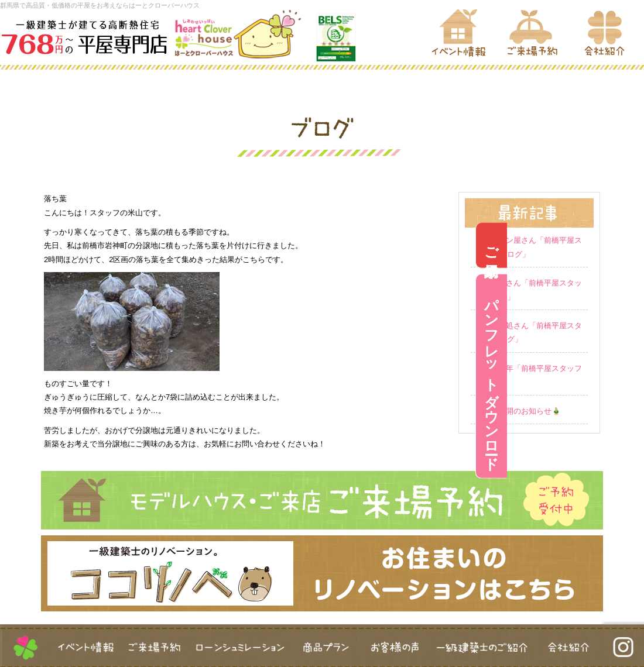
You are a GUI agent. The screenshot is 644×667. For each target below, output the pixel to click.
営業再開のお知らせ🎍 (522, 411)
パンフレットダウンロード (628, 376)
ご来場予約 (628, 245)
